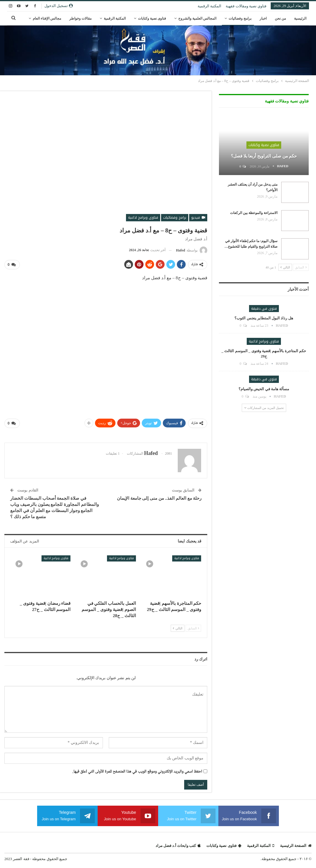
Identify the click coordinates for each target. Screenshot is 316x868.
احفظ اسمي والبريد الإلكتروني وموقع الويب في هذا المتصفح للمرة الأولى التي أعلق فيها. (137, 772)
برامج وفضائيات (240, 18)
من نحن (280, 18)
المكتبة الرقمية (209, 6)
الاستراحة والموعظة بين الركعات (254, 213)
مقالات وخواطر (80, 18)
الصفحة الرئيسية (296, 846)
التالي (178, 628)
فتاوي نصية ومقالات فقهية (246, 6)
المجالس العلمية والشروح (197, 18)
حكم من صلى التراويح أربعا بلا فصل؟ (264, 156)
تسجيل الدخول (59, 6)
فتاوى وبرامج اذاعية (143, 218)
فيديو (198, 218)
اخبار (263, 18)
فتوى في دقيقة (264, 309)
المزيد (57, 18)
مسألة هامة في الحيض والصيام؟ (264, 389)
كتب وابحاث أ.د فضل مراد (178, 846)
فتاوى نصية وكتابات (152, 18)
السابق (194, 628)
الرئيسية (300, 18)
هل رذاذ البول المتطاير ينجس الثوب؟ (264, 318)
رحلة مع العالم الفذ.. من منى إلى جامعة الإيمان (159, 498)
